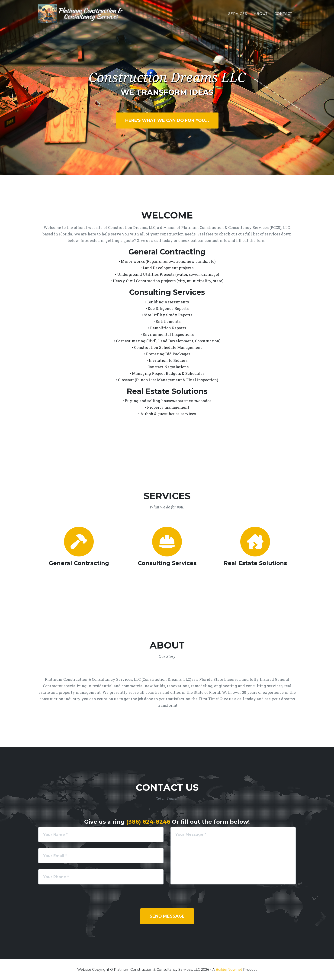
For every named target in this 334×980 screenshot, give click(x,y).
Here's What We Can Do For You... (167, 120)
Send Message (167, 916)
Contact (283, 16)
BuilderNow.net (229, 970)
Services (238, 16)
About (261, 16)
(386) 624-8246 (148, 822)
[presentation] (74, 899)
